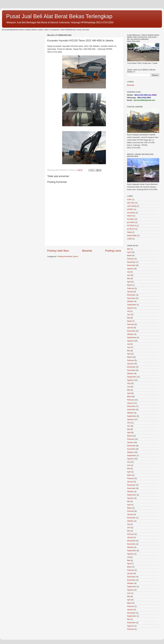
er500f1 (130, 209)
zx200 (130, 239)
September (132, 305)
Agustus (130, 269)
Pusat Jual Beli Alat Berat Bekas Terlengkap (59, 16)
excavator (131, 213)
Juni (129, 275)
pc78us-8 (131, 229)
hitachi (130, 216)
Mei (129, 249)
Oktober (130, 301)
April (129, 252)
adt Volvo (131, 203)
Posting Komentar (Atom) (68, 256)
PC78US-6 (132, 226)
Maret (129, 255)
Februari (131, 259)
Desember (131, 262)
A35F (129, 199)
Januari (130, 292)
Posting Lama (113, 251)
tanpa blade (132, 235)
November (131, 265)
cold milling (132, 206)
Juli (128, 272)
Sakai (129, 232)
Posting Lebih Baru (58, 251)
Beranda (87, 251)
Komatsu (131, 219)
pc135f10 (131, 222)
